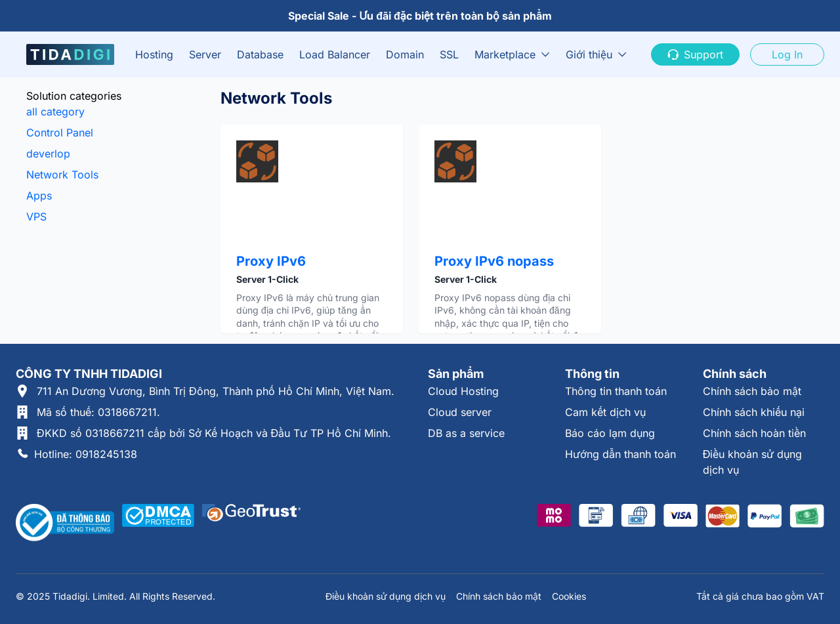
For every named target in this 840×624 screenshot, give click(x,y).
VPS (36, 217)
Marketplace (505, 54)
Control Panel (60, 133)
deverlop (48, 154)
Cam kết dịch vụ (605, 412)
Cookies (569, 596)
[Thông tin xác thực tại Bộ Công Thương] (65, 523)
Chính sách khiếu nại (754, 412)
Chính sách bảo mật (752, 391)
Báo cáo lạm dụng (610, 433)
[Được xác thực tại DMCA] (158, 523)
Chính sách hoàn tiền (754, 433)
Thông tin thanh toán (616, 391)
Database (260, 54)
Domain (405, 54)
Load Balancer (335, 54)
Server (205, 54)
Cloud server (460, 412)
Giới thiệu (589, 54)
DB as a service (466, 433)
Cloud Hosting (463, 391)
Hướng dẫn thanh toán (620, 454)
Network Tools (62, 175)
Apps (39, 196)
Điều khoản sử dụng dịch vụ (386, 596)
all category (55, 112)
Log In (787, 54)
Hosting (154, 54)
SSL (449, 54)
